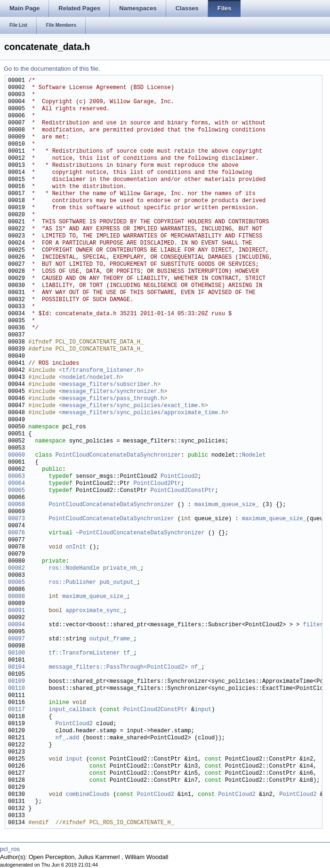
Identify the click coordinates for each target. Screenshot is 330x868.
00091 (16, 611)
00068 (16, 505)
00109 (16, 682)
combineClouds (88, 795)
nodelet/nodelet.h (91, 378)
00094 (16, 625)
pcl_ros (10, 849)
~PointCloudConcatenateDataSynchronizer (140, 533)
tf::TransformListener (84, 653)
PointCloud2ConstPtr (182, 491)
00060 (16, 455)
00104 (16, 667)
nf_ (196, 667)
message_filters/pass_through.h (113, 399)
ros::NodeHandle (74, 569)
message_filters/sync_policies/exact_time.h (133, 406)
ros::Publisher (72, 583)
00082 (16, 569)
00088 (16, 597)
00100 (16, 653)
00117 (16, 710)
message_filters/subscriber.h (110, 385)
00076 (16, 533)
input (203, 710)
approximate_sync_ (94, 611)
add (74, 738)
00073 (16, 519)
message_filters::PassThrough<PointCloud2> (118, 667)
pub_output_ (118, 583)
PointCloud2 (179, 477)
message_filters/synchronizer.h (113, 392)
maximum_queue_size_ (227, 505)
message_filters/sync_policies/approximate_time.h (144, 413)
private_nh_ (122, 569)
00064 (16, 484)
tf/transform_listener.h (101, 371)
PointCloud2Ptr (157, 484)
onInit (76, 547)
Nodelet (254, 455)
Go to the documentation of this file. (52, 69)
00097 (16, 639)
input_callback (72, 710)
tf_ (129, 653)
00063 (16, 477)
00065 (16, 491)
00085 (16, 583)
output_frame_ (112, 639)
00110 (16, 689)
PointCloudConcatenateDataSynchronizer (118, 455)
